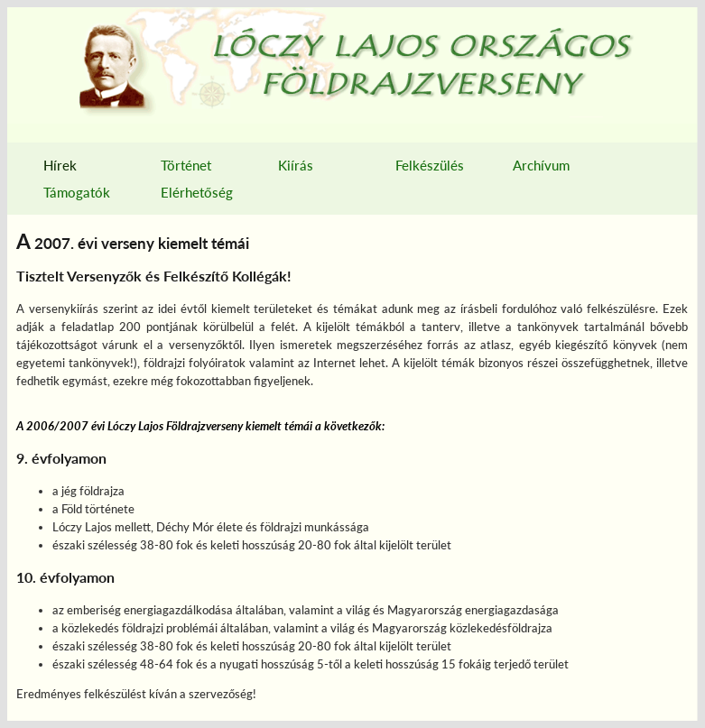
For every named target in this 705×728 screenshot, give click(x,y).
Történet (186, 165)
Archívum (541, 165)
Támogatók (77, 192)
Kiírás (296, 165)
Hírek (60, 165)
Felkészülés (430, 165)
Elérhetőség (197, 192)
